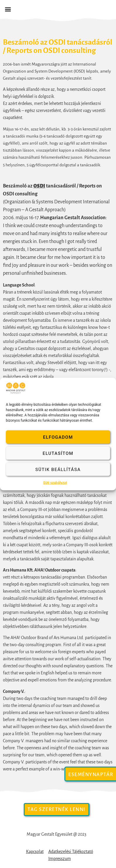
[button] (8, 9)
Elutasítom (58, 453)
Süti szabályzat (55, 483)
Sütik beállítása (58, 469)
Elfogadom (58, 437)
